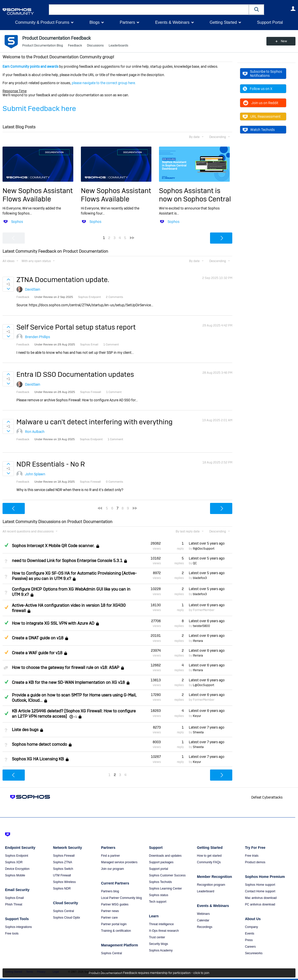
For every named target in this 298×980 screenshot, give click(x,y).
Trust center (157, 937)
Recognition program (211, 885)
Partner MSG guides (115, 904)
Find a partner (111, 856)
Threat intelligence (161, 924)
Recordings (205, 927)
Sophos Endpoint (17, 856)
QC (195, 563)
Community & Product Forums (42, 22)
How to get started (209, 856)
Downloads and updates (165, 856)
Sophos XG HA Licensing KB (38, 759)
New (284, 41)
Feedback (75, 45)
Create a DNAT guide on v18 (38, 638)
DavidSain (33, 289)
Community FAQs (209, 862)
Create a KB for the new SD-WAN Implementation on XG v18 (68, 682)
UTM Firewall (62, 875)
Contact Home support (260, 891)
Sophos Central (64, 911)
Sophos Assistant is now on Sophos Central (195, 195)
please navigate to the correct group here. (104, 83)
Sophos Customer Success (167, 875)
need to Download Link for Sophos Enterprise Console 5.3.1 (67, 561)
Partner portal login (114, 924)
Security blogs (158, 944)
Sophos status (158, 895)
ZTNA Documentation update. (63, 280)
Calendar (203, 920)
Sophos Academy (161, 950)
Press (249, 940)
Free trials (252, 856)
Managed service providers (119, 862)
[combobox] (149, 10)
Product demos (255, 862)
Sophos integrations (18, 927)
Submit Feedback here (39, 109)
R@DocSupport (204, 549)
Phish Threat (14, 904)
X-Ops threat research (164, 931)
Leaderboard (205, 891)
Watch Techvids (259, 130)
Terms (29, 972)
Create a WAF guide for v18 (37, 653)
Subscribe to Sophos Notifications (262, 74)
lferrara (198, 641)
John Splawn (35, 474)
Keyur (197, 716)
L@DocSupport (203, 685)
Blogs (95, 22)
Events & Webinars (172, 22)
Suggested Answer (6, 607)
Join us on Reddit (260, 103)
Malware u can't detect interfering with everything (95, 422)
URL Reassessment (262, 116)
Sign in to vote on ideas (8, 279)
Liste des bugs (25, 730)
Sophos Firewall (64, 856)
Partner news (110, 911)
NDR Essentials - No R (51, 464)
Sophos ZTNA (63, 862)
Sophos (17, 222)
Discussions (95, 45)
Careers (250, 947)
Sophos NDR (62, 889)
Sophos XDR (14, 862)
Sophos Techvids (160, 882)
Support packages (161, 862)
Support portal (158, 869)
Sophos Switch (63, 869)
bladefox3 (200, 578)
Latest (207, 543)
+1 (75, 717)
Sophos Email (14, 898)
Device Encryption (17, 869)
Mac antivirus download (261, 898)
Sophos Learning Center (165, 889)
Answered (6, 545)
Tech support (158, 902)
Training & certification (116, 931)
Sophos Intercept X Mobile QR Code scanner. (53, 546)
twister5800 (201, 626)
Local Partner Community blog (121, 898)
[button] (257, 9)
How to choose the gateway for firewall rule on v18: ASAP (66, 668)
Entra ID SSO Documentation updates (75, 374)
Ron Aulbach (35, 432)
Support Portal (270, 22)
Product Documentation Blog (43, 45)
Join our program (113, 869)
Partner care (109, 918)
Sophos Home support (260, 885)
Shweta (198, 732)
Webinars (203, 914)
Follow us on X (257, 89)
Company (251, 927)
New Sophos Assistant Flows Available (38, 195)
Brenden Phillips (38, 337)
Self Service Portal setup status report (76, 327)
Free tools (12, 934)
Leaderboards (118, 45)
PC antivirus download (260, 904)
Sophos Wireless (64, 882)
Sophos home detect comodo (39, 744)
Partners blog (110, 891)
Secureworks (254, 953)
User (293, 9)
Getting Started (223, 22)
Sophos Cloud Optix (67, 918)
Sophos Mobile (15, 875)
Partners (127, 22)
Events (250, 934)
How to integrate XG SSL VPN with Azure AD (53, 623)
